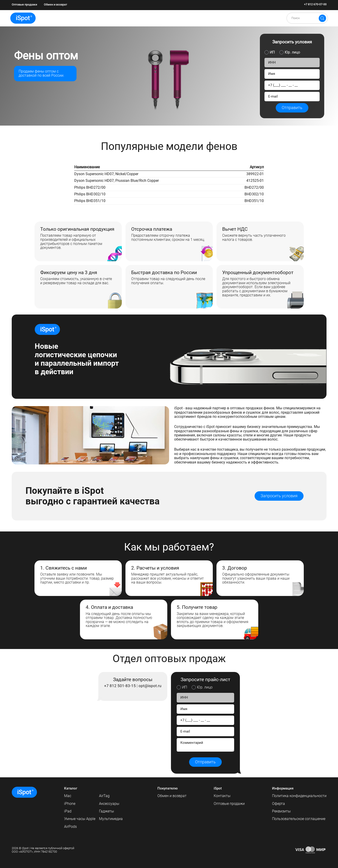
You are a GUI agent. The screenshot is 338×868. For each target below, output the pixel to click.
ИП (272, 52)
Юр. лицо (292, 52)
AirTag (104, 796)
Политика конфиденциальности (299, 796)
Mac (68, 796)
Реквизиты (281, 811)
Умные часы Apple (80, 819)
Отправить (292, 108)
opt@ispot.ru (150, 686)
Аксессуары (109, 804)
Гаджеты (107, 811)
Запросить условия (279, 496)
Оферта (278, 804)
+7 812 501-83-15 (120, 686)
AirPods (70, 827)
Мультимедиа (111, 819)
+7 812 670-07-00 (315, 4)
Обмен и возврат (55, 4)
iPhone (70, 804)
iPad (68, 811)
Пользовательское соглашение (299, 819)
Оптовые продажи (24, 4)
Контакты (222, 796)
